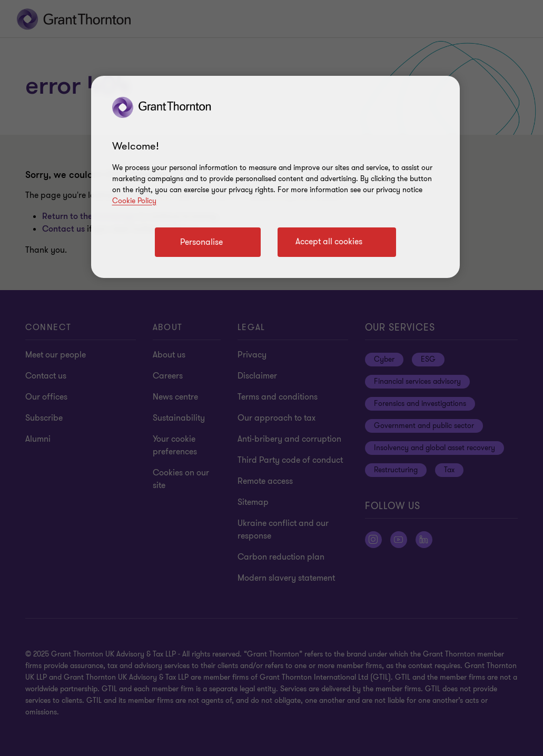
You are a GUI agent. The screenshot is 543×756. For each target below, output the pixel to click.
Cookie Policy (134, 201)
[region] (275, 177)
